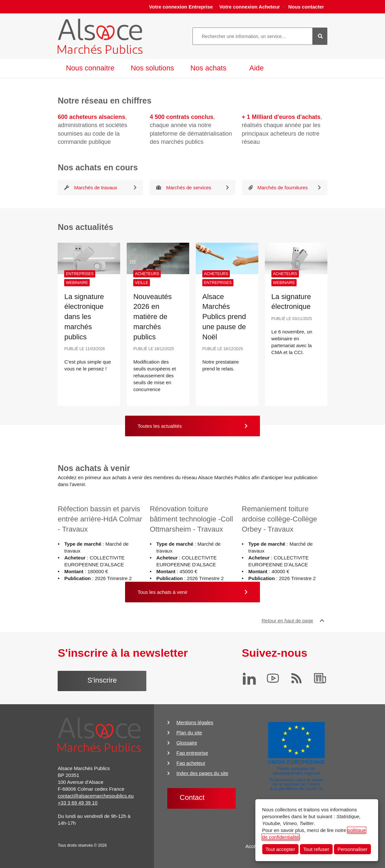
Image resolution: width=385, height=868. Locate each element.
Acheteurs (147, 274)
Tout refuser (316, 849)
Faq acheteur (191, 763)
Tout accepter (280, 849)
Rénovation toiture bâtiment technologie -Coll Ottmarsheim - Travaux (191, 519)
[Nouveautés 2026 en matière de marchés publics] (158, 258)
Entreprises (80, 274)
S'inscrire (102, 680)
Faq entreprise (192, 753)
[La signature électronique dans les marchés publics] (89, 258)
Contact (192, 797)
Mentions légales (195, 722)
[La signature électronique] (296, 258)
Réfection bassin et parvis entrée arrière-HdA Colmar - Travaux (100, 519)
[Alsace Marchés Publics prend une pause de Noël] (227, 258)
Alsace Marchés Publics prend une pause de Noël (224, 317)
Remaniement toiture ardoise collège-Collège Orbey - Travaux (280, 519)
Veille (142, 283)
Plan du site (189, 733)
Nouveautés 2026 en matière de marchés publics (152, 317)
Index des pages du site (202, 773)
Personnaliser (353, 849)
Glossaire (187, 743)
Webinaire (77, 283)
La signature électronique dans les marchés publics (84, 317)
